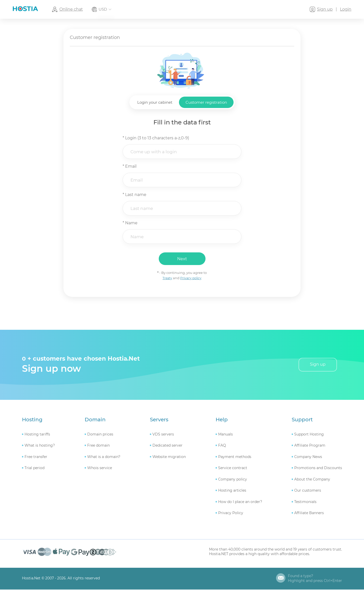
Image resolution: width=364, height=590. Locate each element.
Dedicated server (167, 446)
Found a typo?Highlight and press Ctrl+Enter (315, 579)
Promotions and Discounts (318, 469)
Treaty (167, 279)
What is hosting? (40, 446)
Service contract (233, 469)
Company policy (233, 480)
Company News (308, 457)
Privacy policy (191, 279)
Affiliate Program (310, 446)
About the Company (312, 480)
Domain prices (100, 435)
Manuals (225, 435)
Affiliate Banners (309, 514)
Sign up (318, 365)
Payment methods (235, 457)
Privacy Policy (231, 514)
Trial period (35, 469)
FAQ (222, 446)
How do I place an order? (240, 502)
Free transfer (36, 457)
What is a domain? (104, 457)
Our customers (308, 491)
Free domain (98, 446)
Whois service (100, 469)
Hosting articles (232, 491)
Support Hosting (309, 435)
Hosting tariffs (37, 435)
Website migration (169, 457)
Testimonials (305, 502)
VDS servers (163, 435)
